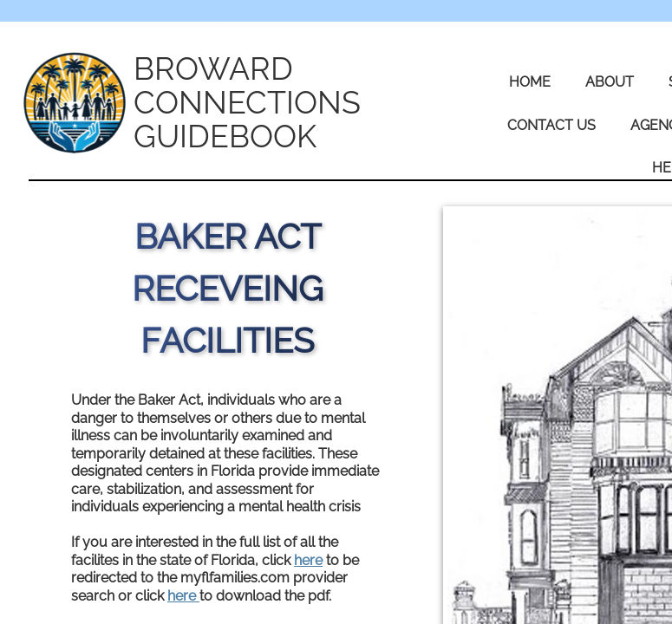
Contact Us (551, 125)
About (610, 82)
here (308, 560)
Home (530, 82)
